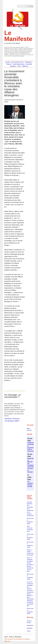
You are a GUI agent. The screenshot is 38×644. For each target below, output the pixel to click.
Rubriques (28, 62)
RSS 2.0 (7, 641)
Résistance (30, 628)
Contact (26, 639)
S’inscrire (16, 419)
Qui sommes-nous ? (17, 62)
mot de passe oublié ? (12, 421)
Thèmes (9, 64)
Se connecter (18, 639)
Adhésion (25, 66)
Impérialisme (30, 625)
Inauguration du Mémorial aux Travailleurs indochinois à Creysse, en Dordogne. (31, 465)
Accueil (8, 62)
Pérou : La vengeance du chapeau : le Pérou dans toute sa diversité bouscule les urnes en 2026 (30, 565)
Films (19, 66)
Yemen (29, 631)
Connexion (8, 419)
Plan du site (8, 639)
